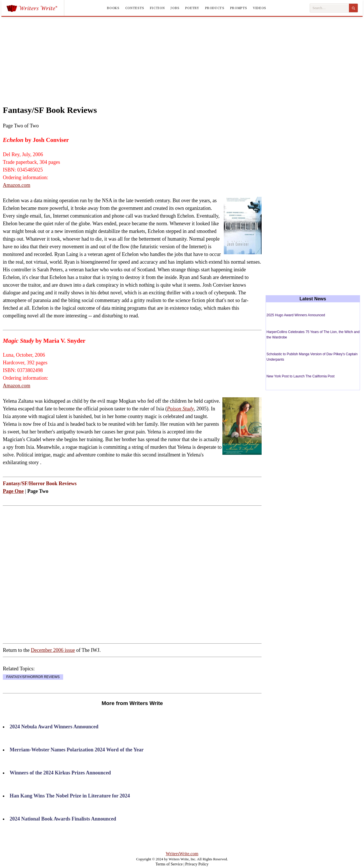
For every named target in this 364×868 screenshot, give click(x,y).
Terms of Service (169, 864)
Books (113, 8)
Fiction (157, 8)
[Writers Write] (35, 8)
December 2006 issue (53, 650)
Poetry (192, 8)
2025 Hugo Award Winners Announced (296, 315)
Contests (135, 8)
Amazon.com (16, 185)
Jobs (175, 8)
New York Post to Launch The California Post (300, 376)
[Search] (353, 8)
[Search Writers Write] (329, 8)
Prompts (239, 8)
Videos (259, 8)
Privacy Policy (197, 864)
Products (215, 8)
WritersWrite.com (182, 854)
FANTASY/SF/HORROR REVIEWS (33, 677)
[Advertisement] (182, 55)
